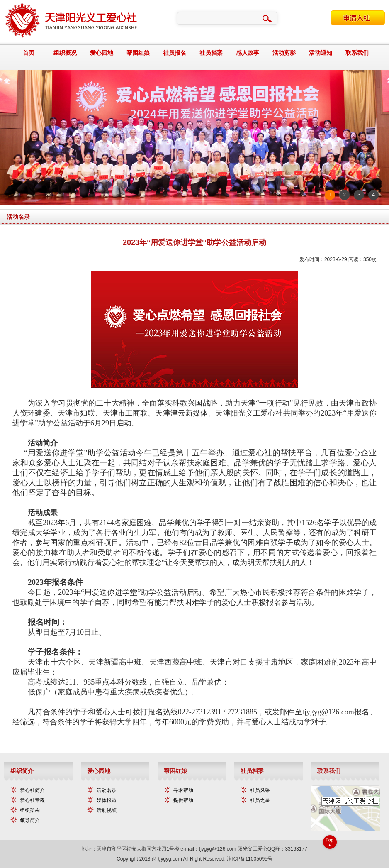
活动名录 (107, 790)
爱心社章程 (32, 800)
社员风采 (260, 790)
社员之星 (260, 800)
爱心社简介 (32, 790)
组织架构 (30, 810)
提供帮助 (183, 800)
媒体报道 (107, 800)
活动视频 (107, 810)
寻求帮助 (183, 790)
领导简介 (30, 820)
